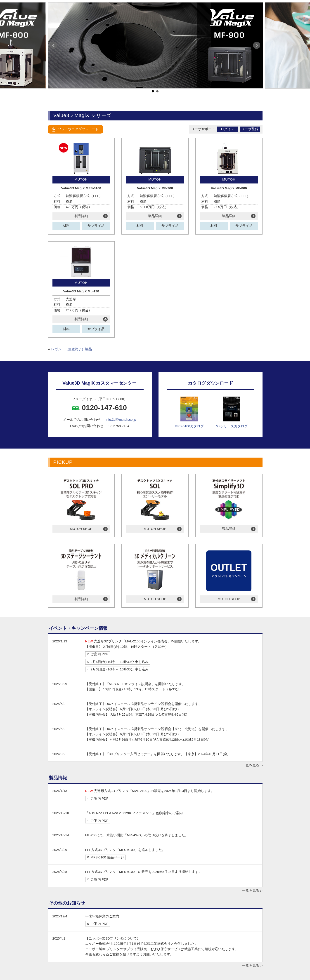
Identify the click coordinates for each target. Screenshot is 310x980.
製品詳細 (81, 216)
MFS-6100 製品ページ (107, 857)
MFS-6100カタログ (189, 412)
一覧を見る (251, 765)
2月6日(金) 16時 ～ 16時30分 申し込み (120, 669)
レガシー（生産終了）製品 (71, 349)
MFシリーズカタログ (232, 412)
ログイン (227, 129)
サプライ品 (96, 226)
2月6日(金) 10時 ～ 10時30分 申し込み (120, 662)
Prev (54, 45)
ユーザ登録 (250, 129)
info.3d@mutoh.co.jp (121, 420)
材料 (66, 226)
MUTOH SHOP (81, 529)
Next (257, 45)
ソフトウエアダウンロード (78, 129)
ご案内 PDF (99, 654)
